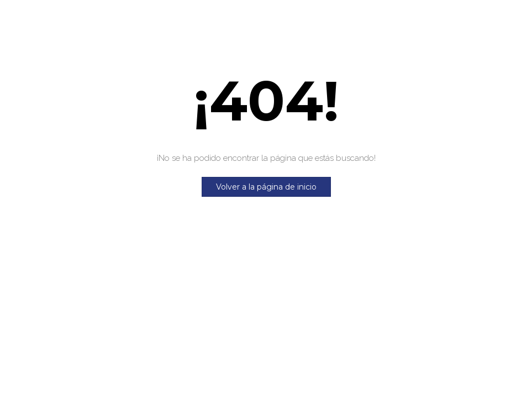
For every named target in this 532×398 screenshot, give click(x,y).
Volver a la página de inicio (266, 187)
